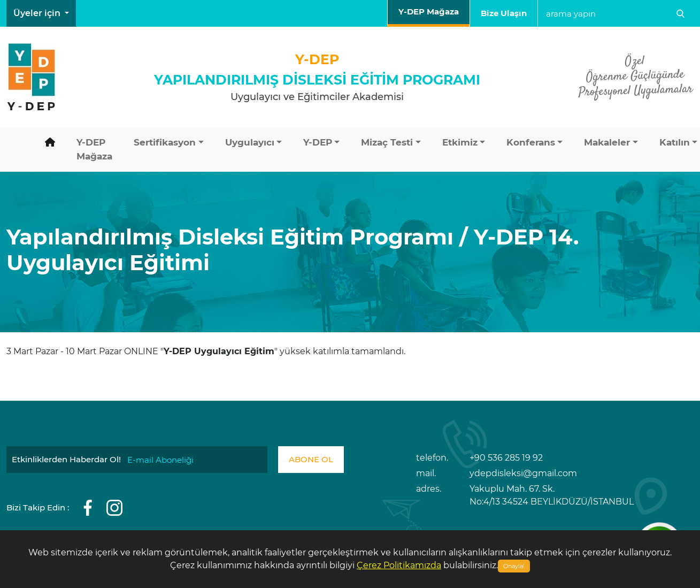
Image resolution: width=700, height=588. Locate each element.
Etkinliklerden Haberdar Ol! (66, 459)
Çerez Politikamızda (399, 565)
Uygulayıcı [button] (250, 142)
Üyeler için (38, 13)
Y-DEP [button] (318, 142)
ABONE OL (311, 459)
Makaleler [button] (607, 142)
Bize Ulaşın (504, 13)
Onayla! (514, 566)
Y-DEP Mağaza (429, 12)
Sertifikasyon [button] (165, 142)
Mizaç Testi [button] (387, 142)
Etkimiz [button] (460, 142)
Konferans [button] (531, 142)
